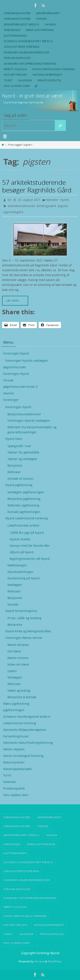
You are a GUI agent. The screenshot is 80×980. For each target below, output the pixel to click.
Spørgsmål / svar (19, 446)
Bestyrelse (15, 465)
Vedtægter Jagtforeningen (26, 492)
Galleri (12, 671)
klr (9, 200)
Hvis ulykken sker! (17, 86)
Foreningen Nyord (17, 13)
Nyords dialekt (20, 539)
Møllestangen (17, 565)
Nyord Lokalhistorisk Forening (27, 518)
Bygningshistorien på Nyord (30, 559)
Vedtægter (15, 585)
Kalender (25, 80)
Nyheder (52, 200)
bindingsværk (46, 206)
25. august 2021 (29, 200)
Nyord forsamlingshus (21, 611)
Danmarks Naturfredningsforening (30, 64)
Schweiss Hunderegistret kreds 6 (28, 41)
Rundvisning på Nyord (23, 578)
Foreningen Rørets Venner (24, 638)
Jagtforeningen (15, 36)
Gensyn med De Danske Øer (30, 546)
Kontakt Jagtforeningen (24, 512)
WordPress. (55, 961)
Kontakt (13, 604)
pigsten (63, 206)
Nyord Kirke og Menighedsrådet (28, 631)
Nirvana (39, 961)
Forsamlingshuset (17, 58)
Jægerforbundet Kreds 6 (22, 24)
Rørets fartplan (18, 645)
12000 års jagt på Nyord (27, 533)
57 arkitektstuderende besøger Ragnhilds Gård (37, 186)
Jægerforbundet (48, 13)
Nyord (65, 200)
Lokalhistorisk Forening (22, 47)
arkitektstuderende (21, 206)
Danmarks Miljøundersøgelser (26, 52)
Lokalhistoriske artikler (24, 525)
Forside (41, 19)
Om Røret (14, 651)
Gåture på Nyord (22, 552)
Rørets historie (18, 658)
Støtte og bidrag (19, 690)
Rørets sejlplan (15, 69)
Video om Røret (18, 664)
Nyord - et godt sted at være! (32, 96)
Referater (14, 472)
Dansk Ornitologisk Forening (54, 69)
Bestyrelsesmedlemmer (24, 414)
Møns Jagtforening (40, 30)
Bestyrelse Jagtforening (24, 499)
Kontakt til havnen (20, 479)
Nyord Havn (14, 439)
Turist (8, 80)
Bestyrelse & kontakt (22, 697)
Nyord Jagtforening (19, 485)
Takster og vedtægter (22, 459)
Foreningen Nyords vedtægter (27, 361)
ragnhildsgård (13, 212)
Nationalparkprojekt (48, 75)
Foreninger (12, 30)
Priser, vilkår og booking (24, 618)
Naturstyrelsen (15, 75)
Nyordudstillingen (20, 572)
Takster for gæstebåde (23, 452)
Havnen (50, 24)
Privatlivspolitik (49, 80)
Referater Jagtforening (23, 505)
